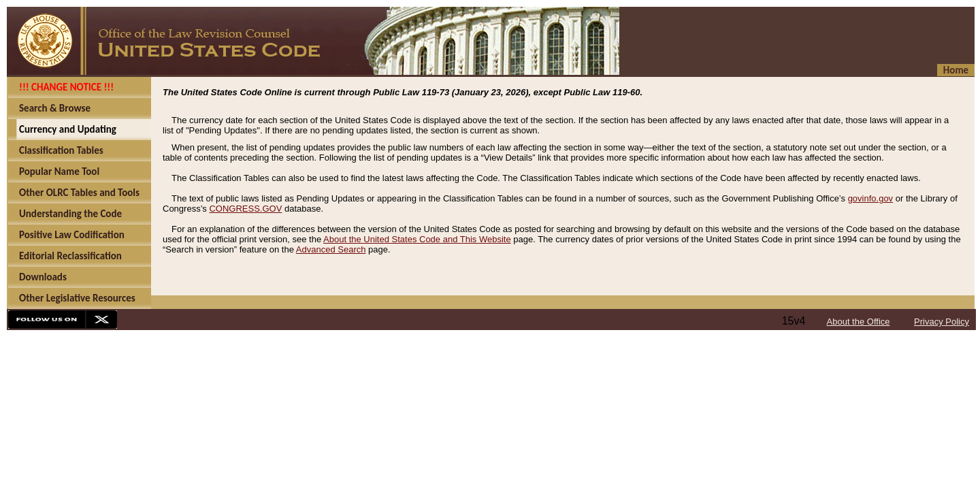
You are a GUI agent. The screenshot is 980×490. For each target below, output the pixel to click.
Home (956, 70)
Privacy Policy (942, 322)
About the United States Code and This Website (417, 239)
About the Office (859, 322)
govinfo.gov (871, 198)
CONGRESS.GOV (245, 209)
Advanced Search (331, 249)
